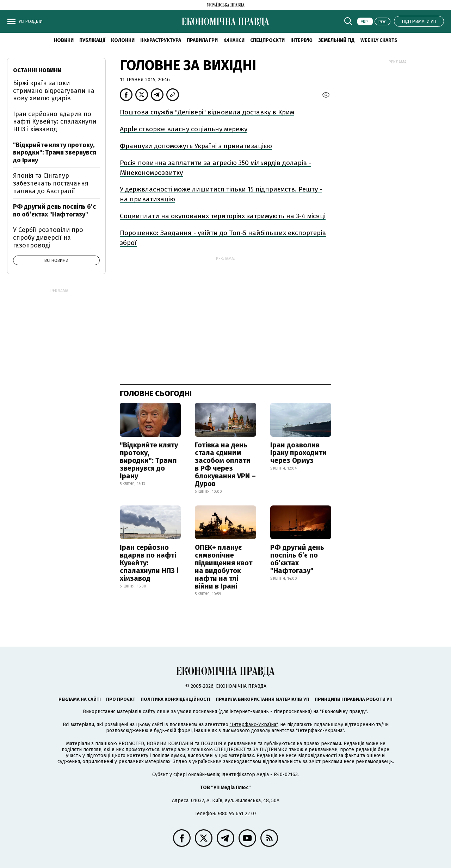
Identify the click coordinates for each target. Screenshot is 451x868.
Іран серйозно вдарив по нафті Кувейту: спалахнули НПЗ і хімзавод (149, 563)
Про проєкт (121, 699)
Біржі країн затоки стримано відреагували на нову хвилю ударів (54, 91)
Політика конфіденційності (175, 699)
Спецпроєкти (267, 40)
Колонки (123, 40)
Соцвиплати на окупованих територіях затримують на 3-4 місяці (223, 216)
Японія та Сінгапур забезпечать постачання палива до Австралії (51, 183)
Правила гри (202, 40)
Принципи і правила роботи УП (354, 699)
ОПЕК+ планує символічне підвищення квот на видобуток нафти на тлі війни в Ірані (224, 567)
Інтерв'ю (301, 40)
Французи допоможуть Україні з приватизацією (196, 146)
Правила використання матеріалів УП (262, 699)
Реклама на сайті (80, 699)
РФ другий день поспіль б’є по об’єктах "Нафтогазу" (297, 559)
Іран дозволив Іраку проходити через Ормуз (298, 453)
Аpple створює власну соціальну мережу (184, 129)
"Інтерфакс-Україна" (254, 725)
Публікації (92, 40)
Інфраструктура (161, 40)
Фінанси (234, 40)
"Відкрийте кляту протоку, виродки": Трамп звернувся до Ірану (149, 460)
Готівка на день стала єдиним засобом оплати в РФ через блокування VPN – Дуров (225, 464)
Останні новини (37, 70)
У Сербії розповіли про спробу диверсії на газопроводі (48, 237)
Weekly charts (379, 40)
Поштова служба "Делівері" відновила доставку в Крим (207, 112)
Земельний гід (336, 40)
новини (64, 40)
